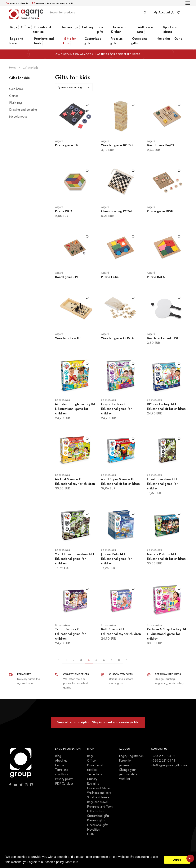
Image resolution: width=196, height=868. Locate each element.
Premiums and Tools (44, 41)
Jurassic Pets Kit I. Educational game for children (116, 559)
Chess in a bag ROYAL (117, 211)
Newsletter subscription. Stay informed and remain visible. (98, 722)
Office (25, 27)
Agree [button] (177, 860)
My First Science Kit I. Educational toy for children (75, 481)
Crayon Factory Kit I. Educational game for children (116, 409)
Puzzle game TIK (67, 145)
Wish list (125, 779)
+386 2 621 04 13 (163, 761)
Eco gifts (100, 29)
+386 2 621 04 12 (163, 756)
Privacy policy (64, 779)
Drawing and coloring (23, 110)
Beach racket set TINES (164, 338)
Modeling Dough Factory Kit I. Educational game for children (75, 409)
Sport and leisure (170, 29)
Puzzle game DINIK (160, 211)
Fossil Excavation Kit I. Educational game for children (162, 484)
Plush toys (16, 103)
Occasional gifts (139, 41)
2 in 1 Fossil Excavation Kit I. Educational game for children (75, 559)
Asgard (59, 141)
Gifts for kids (70, 41)
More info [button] (72, 862)
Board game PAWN (160, 145)
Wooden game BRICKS (117, 145)
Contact (60, 765)
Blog (58, 756)
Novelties (164, 39)
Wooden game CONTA (117, 338)
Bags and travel (16, 41)
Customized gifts (93, 41)
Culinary (88, 27)
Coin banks (16, 89)
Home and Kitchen (119, 29)
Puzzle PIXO (64, 211)
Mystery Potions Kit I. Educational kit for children (166, 556)
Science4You (62, 400)
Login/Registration (131, 756)
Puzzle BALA (156, 277)
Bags (13, 27)
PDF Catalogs (64, 784)
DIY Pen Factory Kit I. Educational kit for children (166, 406)
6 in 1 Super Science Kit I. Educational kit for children (120, 481)
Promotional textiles (42, 29)
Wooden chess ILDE (69, 338)
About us (61, 761)
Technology (70, 27)
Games (14, 96)
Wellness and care (147, 29)
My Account (164, 12)
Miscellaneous (18, 117)
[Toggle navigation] (188, 3)
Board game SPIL (67, 277)
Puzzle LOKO (110, 277)
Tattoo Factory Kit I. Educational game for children (70, 634)
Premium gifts (116, 41)
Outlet (179, 39)
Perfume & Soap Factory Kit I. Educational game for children (167, 634)
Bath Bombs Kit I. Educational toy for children (121, 632)
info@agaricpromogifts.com (169, 765)
